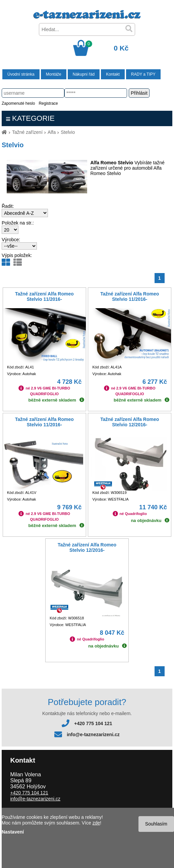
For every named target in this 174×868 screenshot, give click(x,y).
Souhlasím (156, 824)
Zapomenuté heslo (18, 103)
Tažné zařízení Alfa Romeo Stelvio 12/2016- (130, 422)
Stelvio (68, 132)
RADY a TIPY (143, 74)
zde (96, 823)
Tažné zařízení (27, 132)
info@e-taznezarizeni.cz (93, 734)
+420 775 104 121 (93, 723)
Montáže (54, 74)
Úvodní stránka (21, 74)
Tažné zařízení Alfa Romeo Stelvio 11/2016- (44, 296)
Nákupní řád (84, 74)
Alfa (52, 132)
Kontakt (113, 74)
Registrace (48, 103)
